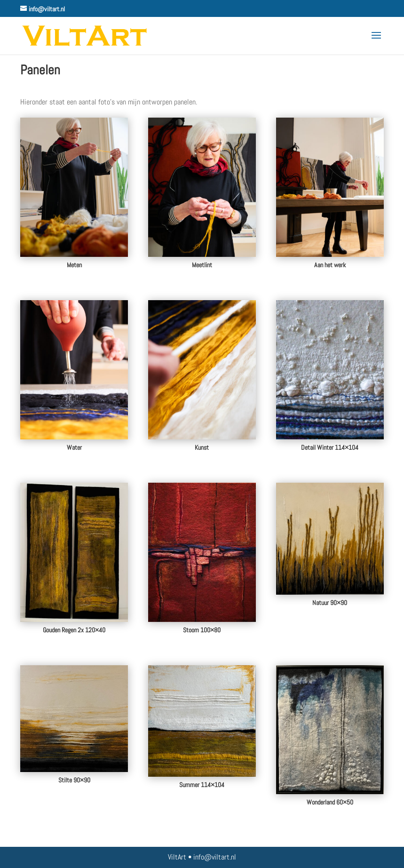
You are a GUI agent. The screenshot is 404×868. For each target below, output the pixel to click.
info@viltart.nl (215, 857)
